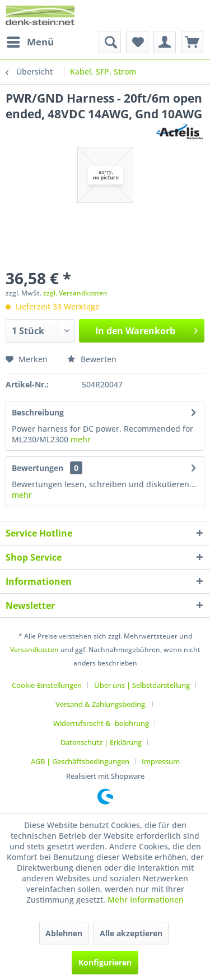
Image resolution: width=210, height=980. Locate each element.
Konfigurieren (105, 962)
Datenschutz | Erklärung (101, 742)
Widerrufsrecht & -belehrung (101, 723)
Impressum (161, 761)
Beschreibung (38, 412)
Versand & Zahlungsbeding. (101, 704)
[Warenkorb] (192, 42)
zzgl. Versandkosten (75, 293)
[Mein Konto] (165, 42)
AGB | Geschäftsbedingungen (80, 761)
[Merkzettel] (137, 42)
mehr (80, 439)
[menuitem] (30, 42)
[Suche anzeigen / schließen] (110, 42)
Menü (30, 41)
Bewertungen (38, 468)
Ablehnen (64, 933)
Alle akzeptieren (131, 933)
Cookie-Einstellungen (47, 685)
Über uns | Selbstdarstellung (142, 685)
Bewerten (92, 359)
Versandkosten (34, 650)
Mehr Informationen (146, 900)
